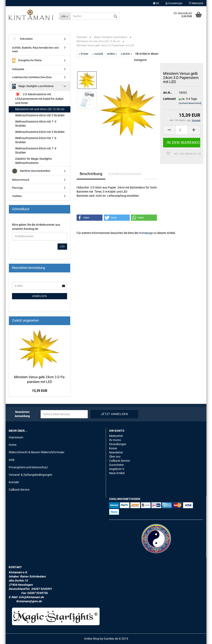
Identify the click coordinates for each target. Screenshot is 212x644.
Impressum (16, 437)
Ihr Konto (115, 440)
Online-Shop (92, 639)
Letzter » (126, 54)
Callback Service (19, 490)
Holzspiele (18, 69)
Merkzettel (196, 3)
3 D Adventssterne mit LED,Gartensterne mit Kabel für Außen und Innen (39, 98)
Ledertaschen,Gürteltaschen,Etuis (32, 77)
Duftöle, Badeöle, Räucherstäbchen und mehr (35, 50)
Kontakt (14, 482)
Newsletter (116, 452)
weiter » (112, 54)
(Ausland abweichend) (190, 103)
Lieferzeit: (168, 99)
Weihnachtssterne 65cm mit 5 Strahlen (40, 132)
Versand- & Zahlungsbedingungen (30, 475)
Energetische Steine (27, 60)
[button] (90, 218)
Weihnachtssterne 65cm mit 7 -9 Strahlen (36, 140)
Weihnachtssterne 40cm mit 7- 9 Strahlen (36, 124)
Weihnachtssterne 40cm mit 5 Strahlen (40, 115)
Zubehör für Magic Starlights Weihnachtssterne (33, 161)
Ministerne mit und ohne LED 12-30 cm (40, 109)
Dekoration (22, 39)
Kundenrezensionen (125, 174)
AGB (12, 460)
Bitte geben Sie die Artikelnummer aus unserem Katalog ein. (36, 227)
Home (13, 445)
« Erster (84, 54)
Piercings (17, 188)
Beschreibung (91, 174)
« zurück (98, 54)
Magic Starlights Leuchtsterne (33, 86)
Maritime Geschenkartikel (31, 171)
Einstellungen (118, 444)
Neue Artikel (117, 473)
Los (62, 247)
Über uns (115, 457)
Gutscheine (116, 465)
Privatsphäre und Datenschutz (28, 467)
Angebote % (117, 469)
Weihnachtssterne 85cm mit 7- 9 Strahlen (36, 150)
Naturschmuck (21, 180)
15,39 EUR (40, 391)
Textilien (17, 196)
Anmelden (40, 296)
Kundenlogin (174, 3)
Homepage (146, 233)
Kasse (113, 448)
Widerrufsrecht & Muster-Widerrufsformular (37, 452)
